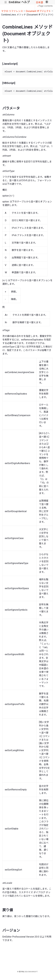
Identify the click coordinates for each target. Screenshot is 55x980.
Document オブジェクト (38, 11)
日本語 (39, 2)
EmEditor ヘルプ (19, 2)
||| (6, 2)
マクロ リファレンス (12, 11)
